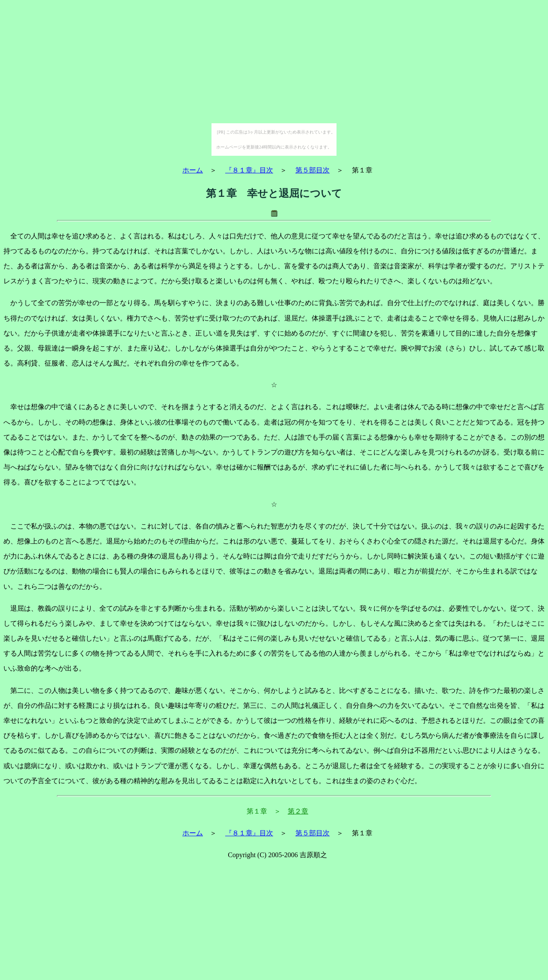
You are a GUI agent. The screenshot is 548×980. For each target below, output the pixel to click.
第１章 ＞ (264, 811)
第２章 (298, 811)
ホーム (193, 170)
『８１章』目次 (249, 170)
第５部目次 (313, 170)
